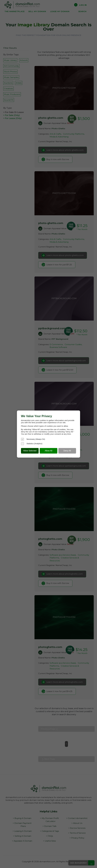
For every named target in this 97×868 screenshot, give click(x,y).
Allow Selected (30, 451)
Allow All (48, 451)
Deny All (67, 451)
